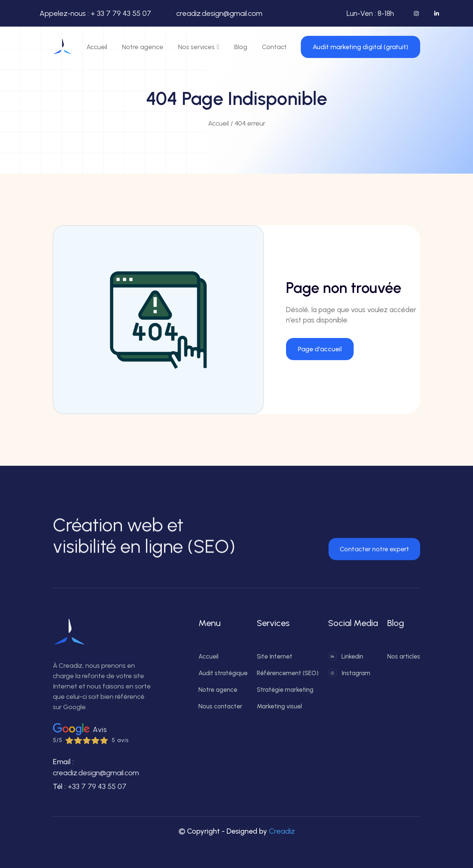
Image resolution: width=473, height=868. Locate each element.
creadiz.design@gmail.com (219, 13)
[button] (199, 47)
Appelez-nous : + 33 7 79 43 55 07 (95, 13)
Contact (274, 47)
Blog (241, 47)
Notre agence (143, 47)
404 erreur (250, 123)
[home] (63, 47)
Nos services (196, 47)
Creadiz (282, 831)
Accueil (97, 47)
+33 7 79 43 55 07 (97, 792)
